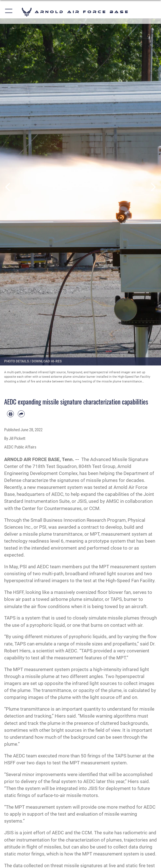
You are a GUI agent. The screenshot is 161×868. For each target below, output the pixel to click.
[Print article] (10, 414)
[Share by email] (21, 414)
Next (153, 187)
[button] (9, 12)
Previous (8, 187)
